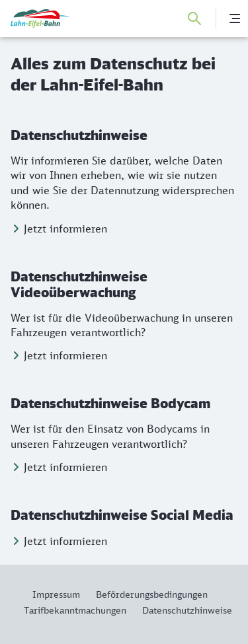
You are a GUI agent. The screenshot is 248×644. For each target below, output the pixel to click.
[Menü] (235, 18)
